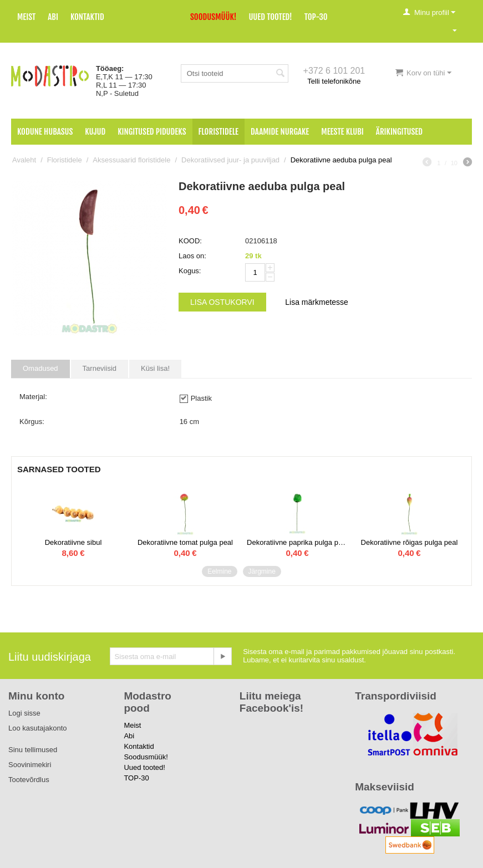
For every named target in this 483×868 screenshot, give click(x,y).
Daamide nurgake (280, 132)
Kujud (95, 132)
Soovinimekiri (30, 765)
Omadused (40, 368)
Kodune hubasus (45, 132)
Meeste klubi (342, 132)
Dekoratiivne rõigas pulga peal (410, 542)
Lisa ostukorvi (222, 302)
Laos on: (192, 256)
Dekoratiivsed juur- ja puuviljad (230, 160)
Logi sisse (24, 713)
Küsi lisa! (155, 368)
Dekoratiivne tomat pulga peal (185, 542)
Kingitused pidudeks (152, 132)
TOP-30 (316, 17)
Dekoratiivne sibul (73, 542)
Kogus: (190, 271)
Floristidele (219, 132)
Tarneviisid (100, 368)
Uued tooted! (270, 17)
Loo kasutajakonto (38, 728)
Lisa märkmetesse (317, 302)
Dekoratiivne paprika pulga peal (297, 542)
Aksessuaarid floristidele (131, 160)
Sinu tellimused (33, 750)
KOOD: (190, 241)
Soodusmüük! (213, 17)
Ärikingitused (399, 132)
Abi (53, 17)
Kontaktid (87, 17)
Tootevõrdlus (29, 780)
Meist (26, 17)
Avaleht (24, 160)
